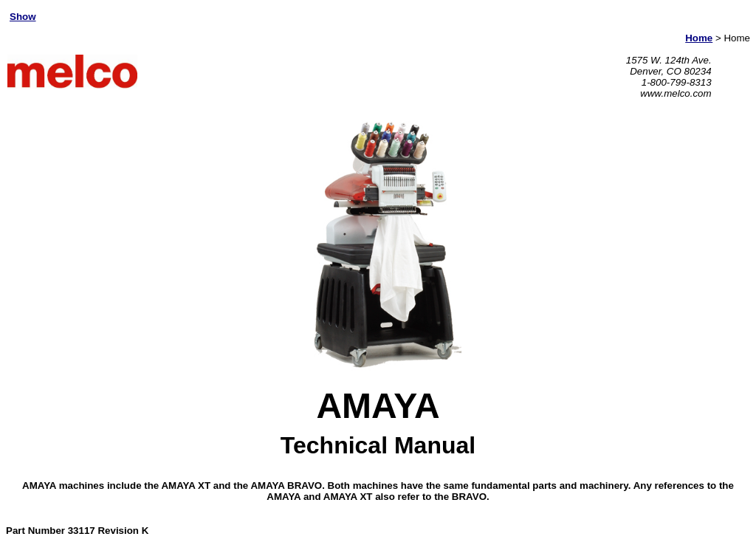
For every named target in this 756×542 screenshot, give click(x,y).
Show (23, 17)
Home (699, 38)
